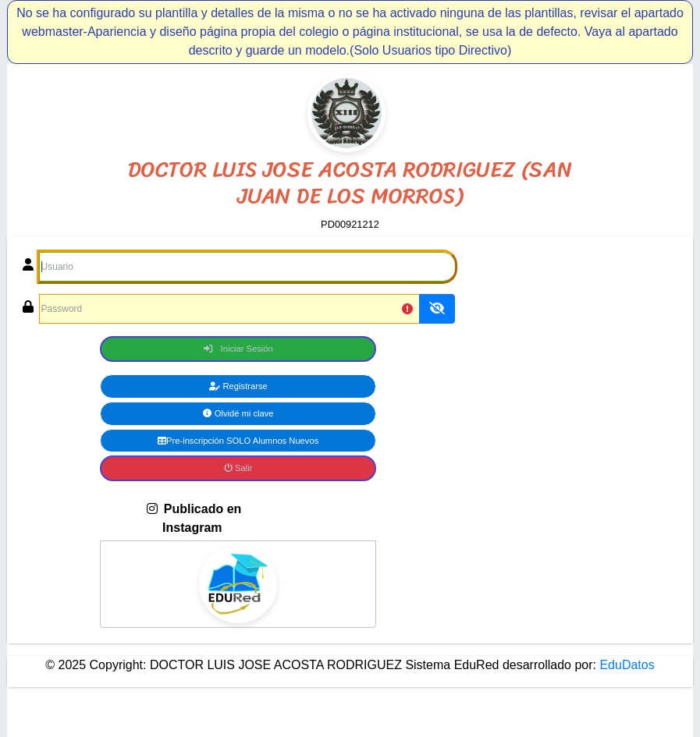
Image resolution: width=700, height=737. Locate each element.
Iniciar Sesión (238, 349)
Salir (238, 468)
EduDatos (625, 665)
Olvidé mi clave (238, 413)
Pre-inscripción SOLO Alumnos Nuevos (238, 441)
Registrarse (238, 386)
